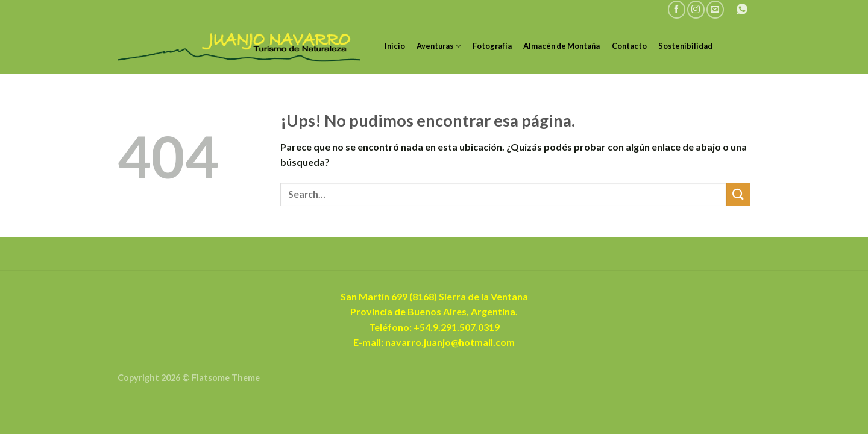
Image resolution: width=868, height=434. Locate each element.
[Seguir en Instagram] (696, 9)
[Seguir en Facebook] (677, 9)
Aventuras (439, 46)
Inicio (395, 46)
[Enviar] (738, 194)
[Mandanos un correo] (715, 9)
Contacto (629, 46)
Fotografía (492, 46)
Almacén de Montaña (561, 46)
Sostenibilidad (685, 46)
